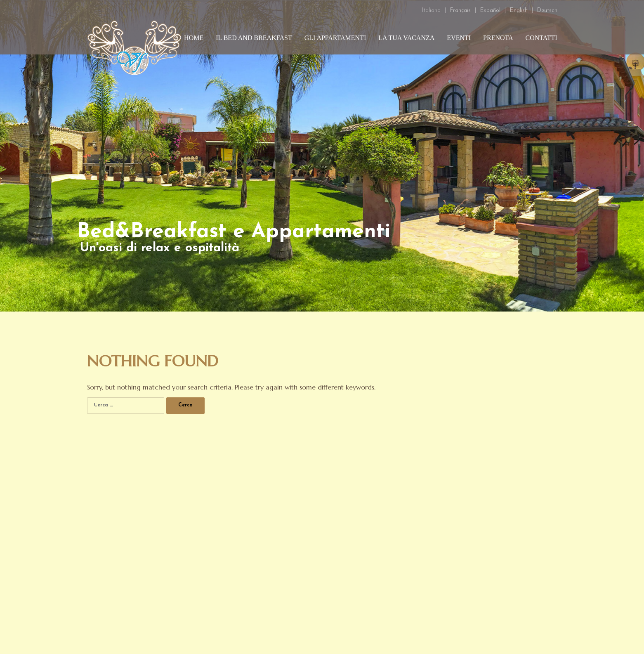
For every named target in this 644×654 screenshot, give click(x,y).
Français (460, 11)
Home (194, 38)
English (519, 11)
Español (490, 11)
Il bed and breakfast (254, 38)
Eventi (459, 38)
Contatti (541, 38)
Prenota (498, 38)
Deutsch (547, 11)
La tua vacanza (406, 38)
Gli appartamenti (335, 38)
